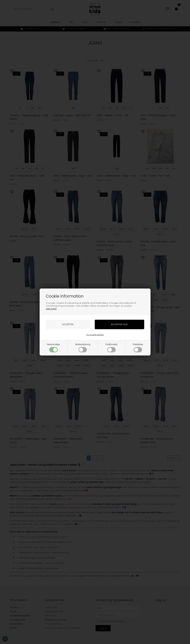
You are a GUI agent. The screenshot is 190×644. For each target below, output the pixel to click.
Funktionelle (111, 348)
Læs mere (51, 309)
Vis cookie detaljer (95, 335)
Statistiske (138, 348)
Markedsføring (83, 348)
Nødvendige (53, 348)
